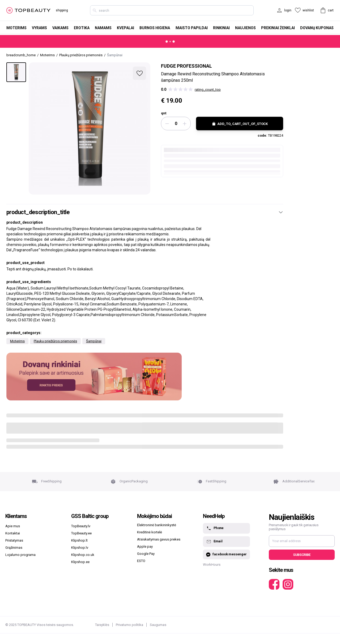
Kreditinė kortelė (150, 532)
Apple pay (145, 546)
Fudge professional (186, 66)
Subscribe (302, 555)
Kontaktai (13, 533)
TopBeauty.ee (81, 533)
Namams (103, 28)
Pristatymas (14, 540)
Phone (215, 528)
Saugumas (158, 625)
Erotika (82, 28)
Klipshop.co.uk (83, 555)
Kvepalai (126, 28)
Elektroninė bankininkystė (157, 525)
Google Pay (146, 554)
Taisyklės (102, 625)
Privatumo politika (129, 625)
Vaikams (60, 28)
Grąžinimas (14, 548)
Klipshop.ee (80, 562)
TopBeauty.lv (81, 526)
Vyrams (39, 28)
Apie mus (13, 526)
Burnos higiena (155, 28)
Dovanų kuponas (317, 28)
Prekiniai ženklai (278, 28)
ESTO (141, 561)
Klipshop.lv (80, 548)
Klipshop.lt (79, 540)
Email (214, 542)
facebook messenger (226, 554)
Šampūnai (94, 341)
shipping (62, 10)
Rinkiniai (221, 28)
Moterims (16, 28)
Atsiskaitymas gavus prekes (159, 539)
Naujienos (245, 28)
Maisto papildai (192, 28)
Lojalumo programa (20, 555)
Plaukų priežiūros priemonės (55, 341)
